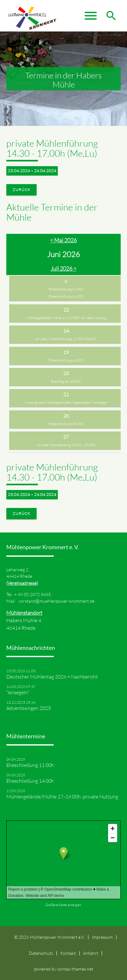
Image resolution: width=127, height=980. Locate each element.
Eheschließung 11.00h (66, 289)
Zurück (21, 190)
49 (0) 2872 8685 (34, 594)
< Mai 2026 (63, 240)
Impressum (102, 937)
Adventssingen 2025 (29, 708)
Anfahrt (91, 953)
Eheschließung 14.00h (66, 296)
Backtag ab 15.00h (66, 381)
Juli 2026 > (63, 268)
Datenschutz (41, 953)
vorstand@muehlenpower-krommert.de (56, 601)
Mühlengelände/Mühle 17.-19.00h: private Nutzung (66, 318)
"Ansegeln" (18, 692)
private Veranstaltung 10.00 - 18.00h (66, 445)
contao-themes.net (75, 969)
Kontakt (68, 953)
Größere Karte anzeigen (63, 905)
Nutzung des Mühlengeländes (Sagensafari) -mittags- (66, 402)
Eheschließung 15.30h (66, 424)
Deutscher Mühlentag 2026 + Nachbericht (52, 677)
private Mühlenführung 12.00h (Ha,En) (66, 339)
